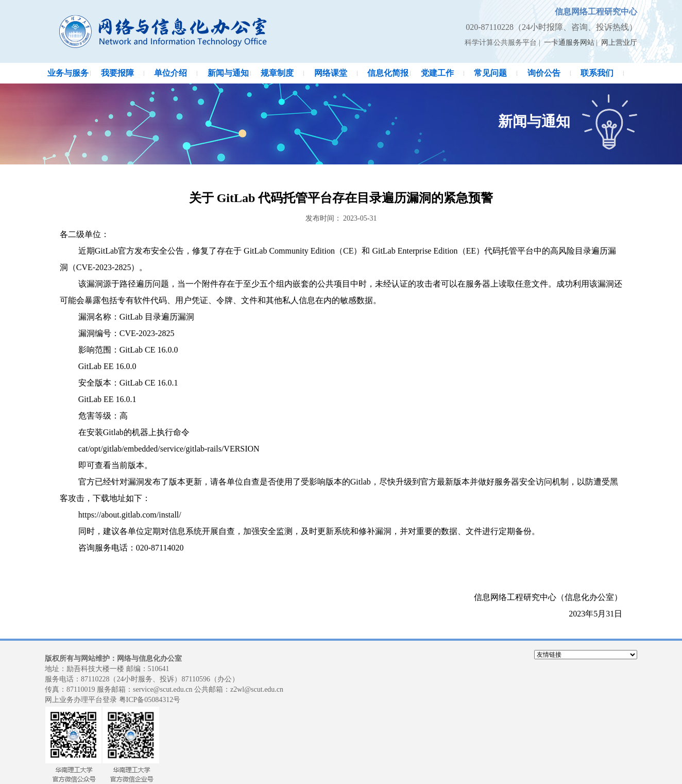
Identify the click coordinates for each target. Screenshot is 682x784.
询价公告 (544, 73)
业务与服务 (68, 73)
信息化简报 (388, 73)
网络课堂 (331, 73)
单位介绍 (170, 73)
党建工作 (437, 73)
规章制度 (277, 73)
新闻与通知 (228, 73)
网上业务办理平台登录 (81, 700)
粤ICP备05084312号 (150, 700)
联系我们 (597, 73)
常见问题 (490, 73)
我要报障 (117, 73)
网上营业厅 (619, 43)
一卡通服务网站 (569, 43)
